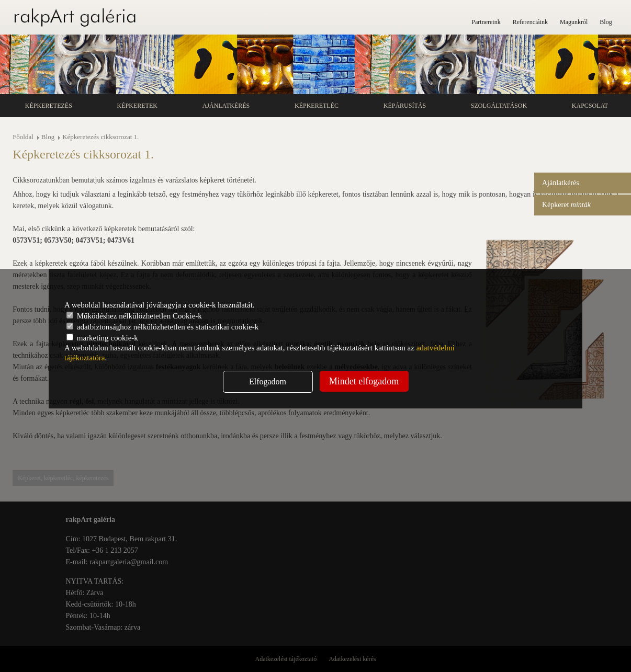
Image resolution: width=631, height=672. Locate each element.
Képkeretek (137, 106)
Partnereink (486, 22)
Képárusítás (405, 106)
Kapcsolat (590, 106)
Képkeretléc (317, 106)
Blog (606, 22)
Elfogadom (268, 381)
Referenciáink (530, 22)
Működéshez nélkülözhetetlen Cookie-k (134, 316)
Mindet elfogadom (364, 381)
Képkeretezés (49, 106)
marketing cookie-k (102, 338)
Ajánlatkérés (226, 106)
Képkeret (566, 205)
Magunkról (574, 22)
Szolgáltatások (499, 106)
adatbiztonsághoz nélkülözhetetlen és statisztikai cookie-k (162, 327)
